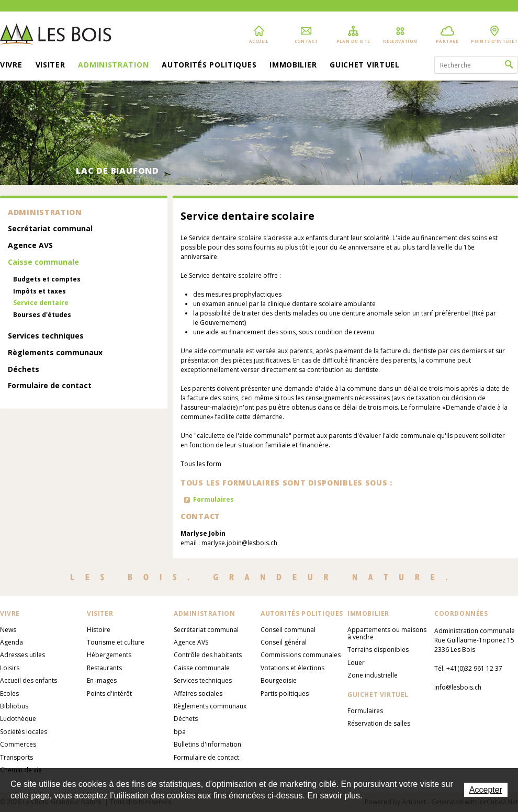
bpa (180, 732)
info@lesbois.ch (458, 687)
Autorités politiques (209, 65)
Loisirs (10, 668)
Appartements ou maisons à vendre (387, 633)
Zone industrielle (373, 675)
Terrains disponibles (378, 650)
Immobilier (293, 65)
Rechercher (509, 65)
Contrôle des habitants (208, 655)
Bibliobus (14, 706)
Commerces (18, 744)
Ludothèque (18, 719)
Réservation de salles (379, 723)
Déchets (24, 370)
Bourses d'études (42, 315)
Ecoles (9, 693)
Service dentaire (41, 303)
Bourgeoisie (279, 680)
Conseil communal (288, 630)
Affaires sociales (198, 693)
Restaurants (104, 668)
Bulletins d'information (207, 744)
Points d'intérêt (109, 693)
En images (102, 680)
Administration (113, 65)
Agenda (12, 642)
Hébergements (109, 655)
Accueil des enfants (29, 680)
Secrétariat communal (50, 229)
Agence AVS (30, 246)
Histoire (99, 630)
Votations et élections (292, 668)
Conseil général (284, 642)
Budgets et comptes (47, 279)
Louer (356, 663)
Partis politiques (285, 693)
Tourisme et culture (116, 642)
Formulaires (213, 499)
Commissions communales (301, 655)
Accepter (486, 790)
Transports (16, 757)
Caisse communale (43, 262)
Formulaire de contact (50, 386)
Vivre (11, 65)
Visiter (50, 65)
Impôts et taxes (40, 291)
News (8, 630)
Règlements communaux (55, 353)
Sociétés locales (24, 732)
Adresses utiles (22, 655)
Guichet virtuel (365, 65)
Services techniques (46, 336)
